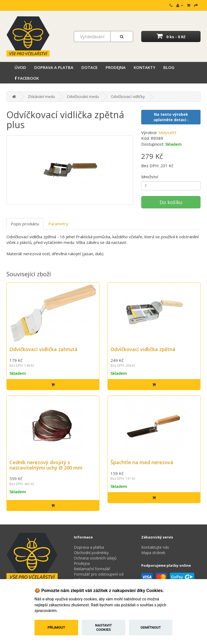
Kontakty (144, 67)
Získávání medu (41, 97)
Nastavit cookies (103, 627)
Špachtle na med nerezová (142, 462)
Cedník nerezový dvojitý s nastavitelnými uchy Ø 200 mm (46, 465)
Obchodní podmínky (91, 553)
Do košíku (171, 202)
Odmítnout (151, 627)
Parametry (58, 224)
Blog (169, 67)
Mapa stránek (153, 553)
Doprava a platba (54, 67)
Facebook (27, 78)
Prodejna (116, 67)
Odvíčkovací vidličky (128, 97)
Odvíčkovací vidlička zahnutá (44, 349)
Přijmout (56, 627)
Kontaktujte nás (155, 547)
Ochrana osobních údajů (95, 558)
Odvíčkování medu (83, 97)
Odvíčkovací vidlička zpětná (143, 349)
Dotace (89, 67)
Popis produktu (25, 224)
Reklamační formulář (92, 569)
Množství (150, 177)
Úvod (20, 67)
